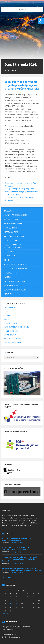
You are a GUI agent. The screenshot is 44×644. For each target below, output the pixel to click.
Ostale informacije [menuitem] (13, 285)
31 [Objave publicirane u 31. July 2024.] (16, 611)
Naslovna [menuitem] (8, 211)
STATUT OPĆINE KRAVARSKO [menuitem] (15, 215)
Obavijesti (15, 543)
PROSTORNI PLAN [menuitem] (11, 232)
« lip (4, 614)
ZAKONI (6, 319)
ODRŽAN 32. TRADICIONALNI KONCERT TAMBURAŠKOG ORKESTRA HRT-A (16, 549)
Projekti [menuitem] (8, 294)
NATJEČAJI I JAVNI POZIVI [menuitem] (14, 236)
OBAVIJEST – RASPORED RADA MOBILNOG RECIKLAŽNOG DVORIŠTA (18, 539)
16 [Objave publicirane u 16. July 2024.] (11, 604)
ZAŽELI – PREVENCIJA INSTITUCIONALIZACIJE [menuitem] (13, 246)
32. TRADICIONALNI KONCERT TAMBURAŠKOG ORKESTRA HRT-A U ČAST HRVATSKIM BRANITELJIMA (22, 569)
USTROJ (6, 311)
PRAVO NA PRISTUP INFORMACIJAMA (16, 327)
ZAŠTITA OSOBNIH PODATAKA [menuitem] (16, 269)
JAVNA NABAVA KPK (10, 335)
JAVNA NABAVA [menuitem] (10, 256)
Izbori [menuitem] (6, 260)
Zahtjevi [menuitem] (7, 277)
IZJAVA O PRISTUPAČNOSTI (13, 339)
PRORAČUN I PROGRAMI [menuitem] (13, 223)
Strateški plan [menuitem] (11, 228)
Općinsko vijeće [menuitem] (11, 219)
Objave (14, 70)
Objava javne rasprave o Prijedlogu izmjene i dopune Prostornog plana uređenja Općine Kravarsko (19, 559)
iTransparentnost (10, 307)
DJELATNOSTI (8, 315)
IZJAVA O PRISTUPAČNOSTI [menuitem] (15, 290)
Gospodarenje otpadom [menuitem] (15, 264)
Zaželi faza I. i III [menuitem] (11, 240)
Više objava (7, 577)
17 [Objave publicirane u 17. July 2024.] (16, 604)
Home (7, 70)
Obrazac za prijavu (12, 194)
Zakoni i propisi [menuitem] (11, 252)
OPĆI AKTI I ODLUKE (10, 323)
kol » (8, 614)
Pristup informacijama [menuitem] (14, 281)
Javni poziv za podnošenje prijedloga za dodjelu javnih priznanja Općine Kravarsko (22, 85)
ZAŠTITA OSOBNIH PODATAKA (14, 343)
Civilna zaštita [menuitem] (10, 273)
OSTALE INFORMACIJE (11, 331)
